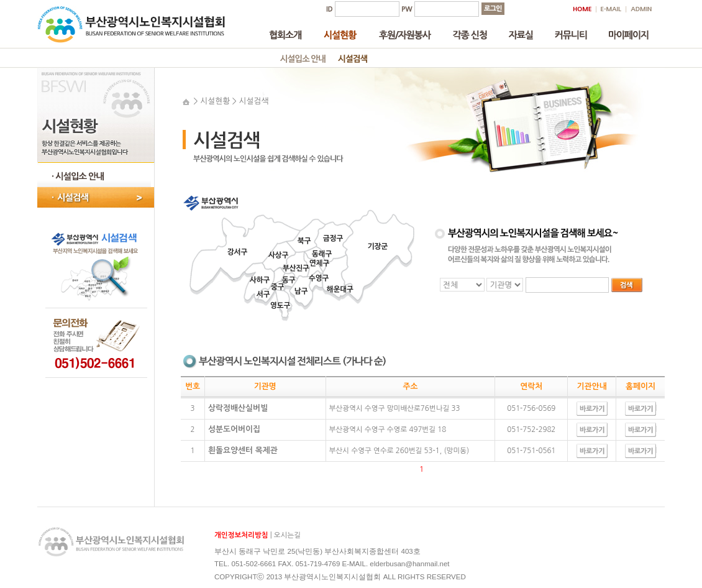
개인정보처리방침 (241, 535)
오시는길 (287, 535)
